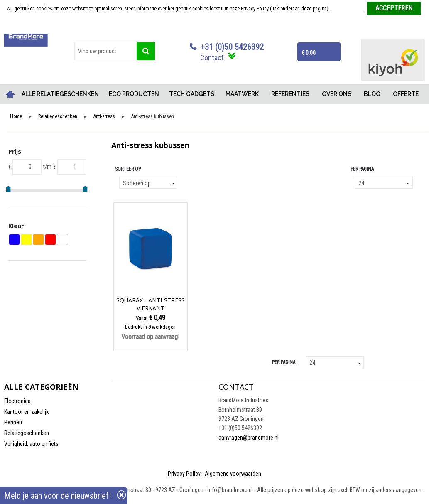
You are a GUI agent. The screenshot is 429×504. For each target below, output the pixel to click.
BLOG (372, 94)
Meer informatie (347, 9)
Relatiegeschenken (58, 117)
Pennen (13, 422)
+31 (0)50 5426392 (232, 47)
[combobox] (105, 51)
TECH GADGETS (192, 94)
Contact (212, 58)
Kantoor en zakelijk (26, 412)
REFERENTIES (290, 94)
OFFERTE (406, 94)
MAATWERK (242, 94)
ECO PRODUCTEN (134, 94)
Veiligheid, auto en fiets (31, 444)
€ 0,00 (309, 53)
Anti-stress (104, 117)
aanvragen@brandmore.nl (249, 438)
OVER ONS (337, 94)
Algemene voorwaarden (233, 474)
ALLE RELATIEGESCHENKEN (60, 94)
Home (10, 94)
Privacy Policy (184, 474)
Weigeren (215, 25)
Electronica (17, 401)
